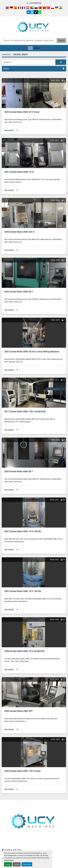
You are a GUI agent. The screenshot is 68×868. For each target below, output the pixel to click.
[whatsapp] (40, 12)
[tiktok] (36, 12)
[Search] (29, 41)
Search (61, 40)
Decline (17, 864)
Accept (8, 864)
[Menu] (30, 48)
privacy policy (9, 860)
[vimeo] (32, 12)
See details (9, 130)
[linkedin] (28, 12)
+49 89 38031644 (35, 3)
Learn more (27, 864)
